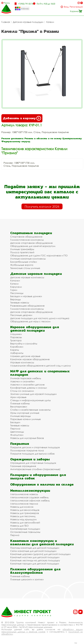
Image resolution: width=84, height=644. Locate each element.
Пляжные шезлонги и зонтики (27, 579)
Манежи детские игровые (25, 356)
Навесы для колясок (22, 507)
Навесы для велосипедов (25, 510)
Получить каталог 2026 (42, 206)
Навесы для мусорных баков (27, 438)
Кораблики (17, 347)
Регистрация (76, 7)
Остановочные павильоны (25, 532)
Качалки (15, 281)
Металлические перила (24, 504)
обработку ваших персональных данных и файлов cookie (42, 631)
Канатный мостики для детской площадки (35, 557)
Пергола (15, 429)
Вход (66, 7)
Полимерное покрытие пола (27, 450)
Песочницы (17, 293)
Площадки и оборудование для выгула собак (38, 477)
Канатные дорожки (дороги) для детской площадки (40, 554)
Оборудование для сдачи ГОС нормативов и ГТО (39, 255)
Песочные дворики (21, 315)
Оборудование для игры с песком (30, 321)
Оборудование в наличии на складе (42, 484)
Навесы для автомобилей (25, 523)
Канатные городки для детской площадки (35, 564)
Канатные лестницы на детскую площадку (35, 560)
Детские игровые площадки (28, 22)
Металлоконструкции (30, 491)
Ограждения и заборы (30, 459)
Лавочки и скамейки (22, 381)
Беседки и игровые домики (26, 296)
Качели (50, 22)
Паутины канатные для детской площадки (35, 548)
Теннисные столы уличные (25, 268)
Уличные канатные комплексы (28, 259)
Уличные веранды (20, 416)
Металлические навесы (24, 494)
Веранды (15, 299)
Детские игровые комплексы (27, 277)
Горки (14, 290)
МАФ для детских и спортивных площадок (40, 373)
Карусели (16, 287)
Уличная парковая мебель (26, 378)
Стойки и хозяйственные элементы (30, 410)
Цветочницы (17, 432)
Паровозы (16, 337)
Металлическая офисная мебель (30, 501)
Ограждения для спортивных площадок (33, 463)
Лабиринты (17, 353)
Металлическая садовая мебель (29, 497)
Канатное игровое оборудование (30, 359)
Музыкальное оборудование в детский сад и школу (40, 366)
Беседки (15, 422)
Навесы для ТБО (19, 526)
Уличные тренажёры (22, 249)
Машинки (16, 334)
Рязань (7, 3)
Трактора (16, 340)
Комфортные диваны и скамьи (29, 388)
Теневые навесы (20, 303)
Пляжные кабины (20, 403)
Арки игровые (18, 397)
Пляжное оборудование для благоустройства (35, 571)
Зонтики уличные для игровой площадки (33, 394)
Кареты (15, 350)
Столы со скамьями (22, 391)
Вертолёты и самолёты (24, 344)
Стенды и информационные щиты (30, 400)
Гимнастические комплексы (27, 240)
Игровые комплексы (22, 362)
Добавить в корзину (22, 118)
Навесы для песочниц (23, 516)
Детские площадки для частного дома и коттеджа (40, 318)
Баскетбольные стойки (24, 262)
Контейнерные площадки (25, 529)
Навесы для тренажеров (25, 513)
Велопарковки (19, 407)
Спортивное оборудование (26, 237)
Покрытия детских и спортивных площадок (35, 447)
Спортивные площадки (31, 233)
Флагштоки (17, 435)
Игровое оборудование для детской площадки (35, 329)
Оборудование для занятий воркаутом (33, 246)
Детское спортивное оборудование (31, 243)
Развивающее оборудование (27, 306)
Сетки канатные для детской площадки (33, 551)
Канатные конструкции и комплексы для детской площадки (42, 542)
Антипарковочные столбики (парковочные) (35, 469)
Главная (6, 22)
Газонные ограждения (23, 466)
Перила (15, 535)
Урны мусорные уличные (25, 413)
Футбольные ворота (22, 265)
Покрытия (20, 444)
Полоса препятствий (22, 252)
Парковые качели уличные (26, 419)
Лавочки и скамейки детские (27, 385)
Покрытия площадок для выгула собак (32, 454)
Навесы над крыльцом (23, 519)
